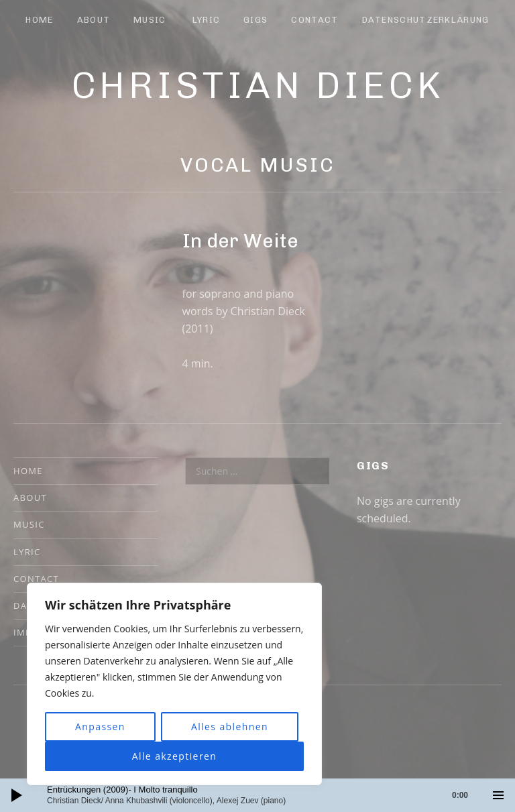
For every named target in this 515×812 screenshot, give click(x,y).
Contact (314, 20)
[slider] (264, 795)
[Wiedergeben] (17, 795)
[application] (257, 795)
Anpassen (100, 727)
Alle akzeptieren (175, 756)
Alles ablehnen (230, 727)
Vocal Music (258, 165)
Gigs (255, 20)
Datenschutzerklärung (426, 20)
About (94, 20)
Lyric (207, 20)
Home (39, 20)
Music (150, 20)
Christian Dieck (258, 85)
